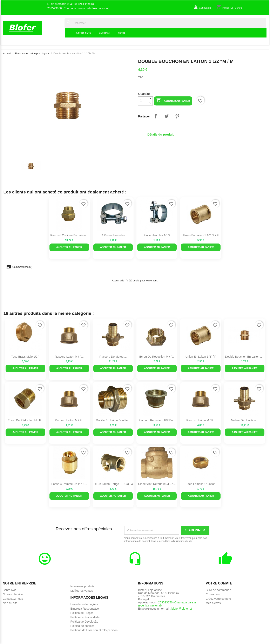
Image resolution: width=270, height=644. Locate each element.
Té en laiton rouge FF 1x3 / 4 (113, 484)
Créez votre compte (218, 599)
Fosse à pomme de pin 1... (69, 484)
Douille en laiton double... (113, 420)
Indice (58, 28)
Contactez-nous (13, 599)
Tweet (167, 116)
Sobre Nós (9, 590)
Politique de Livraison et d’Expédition (94, 630)
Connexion (213, 594)
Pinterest (177, 116)
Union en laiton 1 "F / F (201, 357)
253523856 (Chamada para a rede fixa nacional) (78, 8)
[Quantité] (143, 101)
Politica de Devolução (84, 622)
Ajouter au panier (173, 101)
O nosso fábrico (13, 594)
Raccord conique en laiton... (69, 235)
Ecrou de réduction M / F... (157, 357)
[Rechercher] (165, 23)
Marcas (121, 33)
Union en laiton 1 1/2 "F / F (201, 235)
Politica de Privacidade (85, 617)
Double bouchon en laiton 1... (245, 357)
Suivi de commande (218, 590)
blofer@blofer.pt (182, 609)
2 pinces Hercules (113, 235)
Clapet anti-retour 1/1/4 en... (157, 484)
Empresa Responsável (85, 609)
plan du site (10, 603)
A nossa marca (83, 33)
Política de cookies (83, 626)
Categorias (104, 33)
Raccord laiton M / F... (69, 357)
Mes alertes (213, 603)
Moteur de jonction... (245, 420)
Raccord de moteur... (113, 357)
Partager (156, 116)
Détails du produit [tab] (161, 134)
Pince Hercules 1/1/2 (157, 235)
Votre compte (219, 583)
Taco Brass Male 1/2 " (25, 357)
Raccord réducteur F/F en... (157, 420)
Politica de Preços (82, 613)
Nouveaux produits (83, 586)
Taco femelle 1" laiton (201, 484)
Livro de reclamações (84, 604)
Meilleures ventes (82, 591)
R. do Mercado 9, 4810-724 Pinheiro (71, 4)
